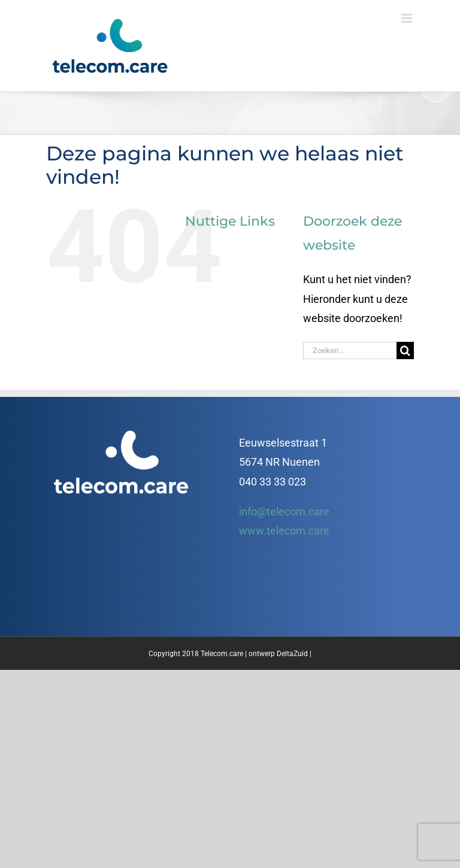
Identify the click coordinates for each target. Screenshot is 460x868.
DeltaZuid (292, 654)
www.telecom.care (284, 531)
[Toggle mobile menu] (408, 18)
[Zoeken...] (350, 350)
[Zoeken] (405, 350)
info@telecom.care (284, 512)
